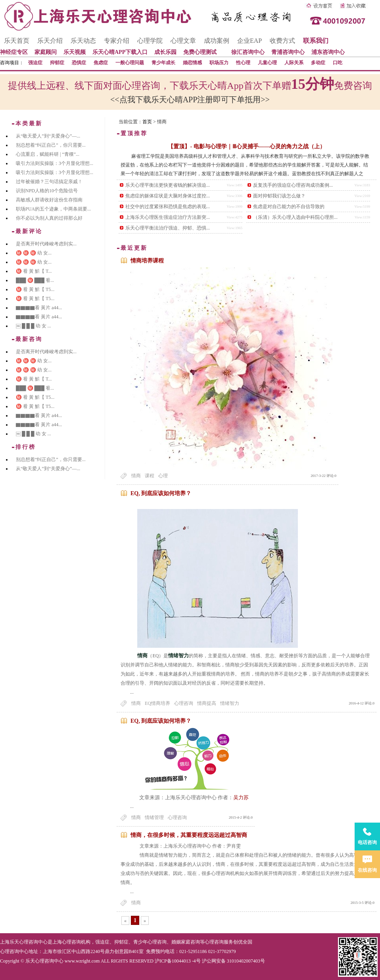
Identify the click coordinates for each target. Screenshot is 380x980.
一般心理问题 (130, 63)
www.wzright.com (82, 961)
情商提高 (207, 703)
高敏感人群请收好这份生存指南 (49, 200)
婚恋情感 (192, 63)
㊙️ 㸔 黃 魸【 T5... (35, 289)
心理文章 (183, 41)
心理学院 (150, 41)
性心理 (243, 63)
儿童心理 (267, 63)
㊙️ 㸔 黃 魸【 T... (34, 271)
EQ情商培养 (157, 703)
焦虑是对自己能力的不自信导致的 (289, 207)
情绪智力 (230, 703)
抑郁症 (57, 63)
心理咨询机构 (76, 942)
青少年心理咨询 (150, 942)
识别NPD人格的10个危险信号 (47, 191)
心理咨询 (184, 703)
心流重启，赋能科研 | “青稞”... (48, 154)
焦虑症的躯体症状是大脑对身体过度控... (168, 196)
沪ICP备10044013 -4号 (178, 961)
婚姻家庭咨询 (186, 942)
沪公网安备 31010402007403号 (233, 961)
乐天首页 (17, 41)
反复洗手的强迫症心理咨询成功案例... (293, 185)
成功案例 (217, 41)
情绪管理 (154, 817)
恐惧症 (79, 63)
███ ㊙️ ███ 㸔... (35, 280)
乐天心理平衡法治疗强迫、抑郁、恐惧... (168, 228)
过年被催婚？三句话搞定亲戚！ (49, 182)
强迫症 (35, 63)
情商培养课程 (147, 261)
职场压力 (219, 63)
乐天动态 (83, 41)
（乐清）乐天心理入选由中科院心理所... (295, 217)
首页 (147, 122)
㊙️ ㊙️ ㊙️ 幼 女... (34, 253)
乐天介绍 (50, 41)
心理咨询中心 (14, 951)
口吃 (338, 63)
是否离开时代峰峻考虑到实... (46, 244)
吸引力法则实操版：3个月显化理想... (55, 163)
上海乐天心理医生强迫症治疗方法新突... (168, 217)
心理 (163, 476)
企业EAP (249, 41)
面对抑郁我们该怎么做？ (279, 196)
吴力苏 (241, 797)
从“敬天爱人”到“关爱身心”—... (48, 136)
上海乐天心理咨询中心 (24, 942)
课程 (150, 476)
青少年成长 (163, 63)
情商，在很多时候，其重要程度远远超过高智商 (189, 835)
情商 (136, 476)
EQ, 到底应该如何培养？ (161, 493)
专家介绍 (117, 41)
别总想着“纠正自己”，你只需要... (51, 145)
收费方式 (282, 41)
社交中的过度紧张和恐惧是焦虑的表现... (168, 207)
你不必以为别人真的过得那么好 (49, 218)
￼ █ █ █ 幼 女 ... (34, 326)
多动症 (318, 63)
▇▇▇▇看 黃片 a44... (39, 308)
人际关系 (294, 63)
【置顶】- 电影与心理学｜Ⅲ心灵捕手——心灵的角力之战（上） (246, 146)
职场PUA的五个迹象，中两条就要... (53, 209)
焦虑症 (101, 63)
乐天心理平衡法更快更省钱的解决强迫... (168, 185)
